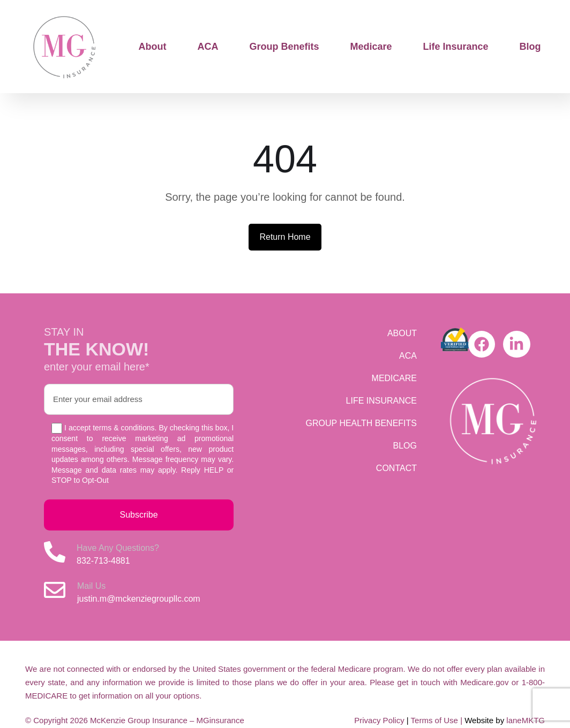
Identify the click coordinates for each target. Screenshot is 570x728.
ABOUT (402, 333)
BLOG (405, 446)
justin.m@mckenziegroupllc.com (139, 599)
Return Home (285, 237)
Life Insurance (456, 47)
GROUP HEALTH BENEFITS (361, 423)
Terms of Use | (438, 720)
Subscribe (139, 515)
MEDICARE (394, 378)
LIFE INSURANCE (381, 401)
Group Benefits (284, 47)
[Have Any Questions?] (55, 552)
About (153, 47)
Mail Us (91, 586)
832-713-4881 (103, 561)
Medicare (371, 47)
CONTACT (396, 468)
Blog (530, 47)
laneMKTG (526, 720)
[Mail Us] (55, 590)
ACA (208, 47)
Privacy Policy (379, 720)
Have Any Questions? (118, 548)
